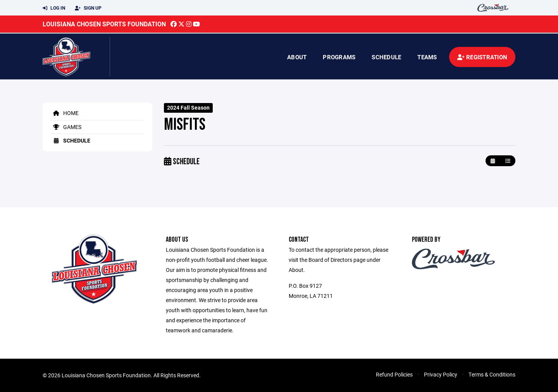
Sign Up (88, 8)
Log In (54, 8)
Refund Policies (394, 374)
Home (65, 113)
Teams (427, 57)
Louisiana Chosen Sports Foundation (104, 24)
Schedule (386, 57)
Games (66, 127)
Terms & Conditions (492, 374)
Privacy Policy (441, 374)
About (297, 57)
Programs (339, 57)
